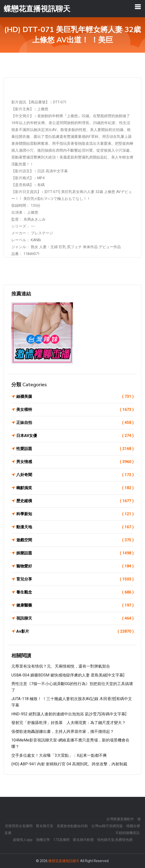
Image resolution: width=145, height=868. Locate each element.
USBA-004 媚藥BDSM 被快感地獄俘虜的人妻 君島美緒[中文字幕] (68, 675)
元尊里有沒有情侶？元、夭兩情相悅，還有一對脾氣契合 (61, 666)
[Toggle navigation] (138, 7)
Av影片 (75, 631)
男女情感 (75, 462)
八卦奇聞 (75, 475)
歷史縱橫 (75, 501)
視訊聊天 (75, 618)
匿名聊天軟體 (83, 840)
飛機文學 (43, 840)
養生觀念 (75, 592)
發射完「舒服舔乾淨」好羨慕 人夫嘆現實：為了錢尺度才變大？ (69, 723)
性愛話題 (75, 449)
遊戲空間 (75, 540)
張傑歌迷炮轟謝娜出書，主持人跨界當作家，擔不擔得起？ (63, 731)
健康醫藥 (75, 605)
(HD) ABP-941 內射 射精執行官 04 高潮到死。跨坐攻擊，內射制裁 (69, 764)
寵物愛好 (75, 566)
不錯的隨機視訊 (127, 833)
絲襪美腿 (75, 397)
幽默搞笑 (75, 488)
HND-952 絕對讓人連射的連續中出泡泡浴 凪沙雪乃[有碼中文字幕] (69, 714)
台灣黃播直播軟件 (120, 819)
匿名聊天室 (45, 826)
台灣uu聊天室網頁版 (107, 826)
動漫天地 (75, 527)
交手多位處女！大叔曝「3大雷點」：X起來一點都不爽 (59, 755)
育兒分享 (75, 579)
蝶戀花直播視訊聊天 (64, 861)
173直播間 (61, 840)
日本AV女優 (75, 436)
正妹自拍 (75, 423)
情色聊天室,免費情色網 (115, 840)
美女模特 (75, 410)
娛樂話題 (75, 553)
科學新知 (75, 514)
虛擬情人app (23, 840)
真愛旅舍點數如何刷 (72, 826)
